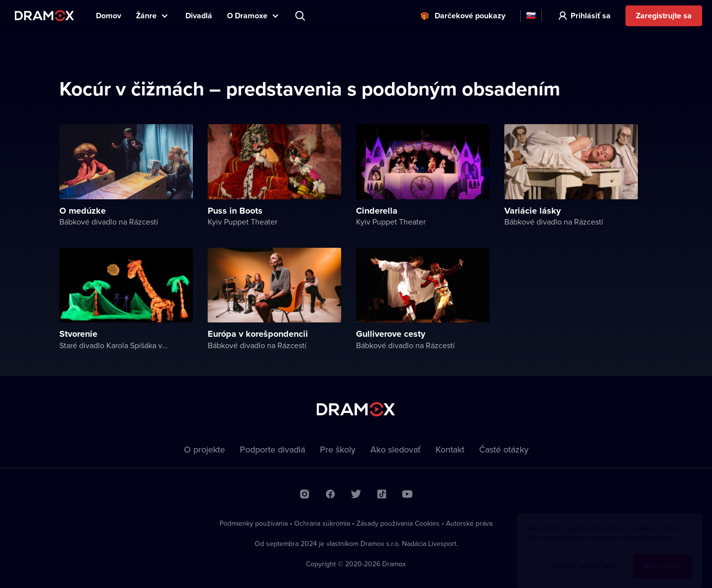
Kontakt (450, 449)
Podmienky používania (254, 523)
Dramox (44, 16)
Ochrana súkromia (322, 523)
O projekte (204, 449)
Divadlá (199, 16)
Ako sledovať (396, 449)
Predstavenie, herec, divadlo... (301, 16)
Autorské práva (469, 523)
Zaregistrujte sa (664, 16)
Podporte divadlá (272, 449)
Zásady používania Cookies (398, 523)
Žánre (146, 16)
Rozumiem (663, 557)
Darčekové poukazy (470, 16)
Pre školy (338, 449)
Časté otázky (504, 449)
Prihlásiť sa (591, 16)
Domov (109, 16)
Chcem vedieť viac (584, 557)
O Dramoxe (247, 16)
